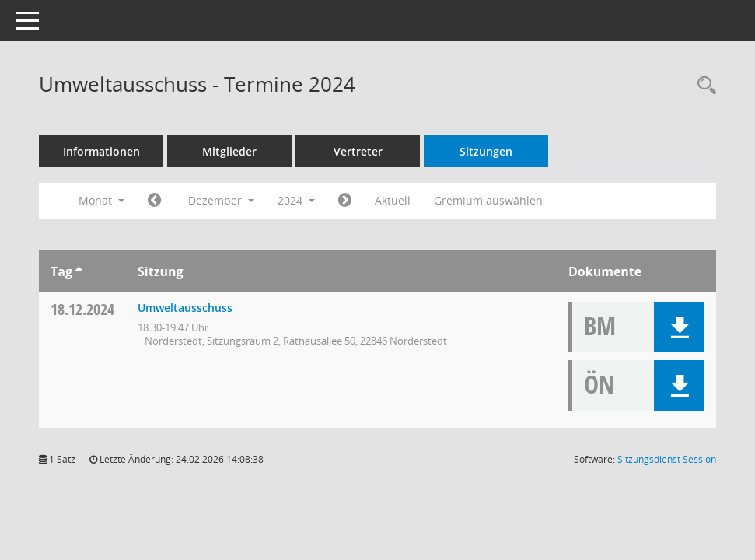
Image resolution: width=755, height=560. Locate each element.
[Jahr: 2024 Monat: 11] (154, 201)
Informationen (101, 151)
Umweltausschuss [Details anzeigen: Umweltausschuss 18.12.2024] (185, 308)
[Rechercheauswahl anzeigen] (703, 86)
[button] (679, 327)
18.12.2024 (82, 309)
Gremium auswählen (488, 200)
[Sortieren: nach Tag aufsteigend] (79, 271)
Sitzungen (486, 151)
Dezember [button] (221, 200)
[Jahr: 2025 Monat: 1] (345, 201)
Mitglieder (229, 151)
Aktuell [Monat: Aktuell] (393, 200)
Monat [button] (101, 200)
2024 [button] (296, 200)
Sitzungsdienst (667, 459)
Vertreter (358, 151)
